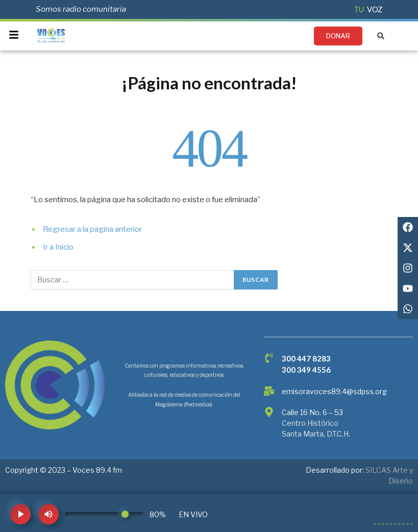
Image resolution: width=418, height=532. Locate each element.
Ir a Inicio (58, 247)
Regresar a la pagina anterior (92, 229)
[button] (381, 36)
